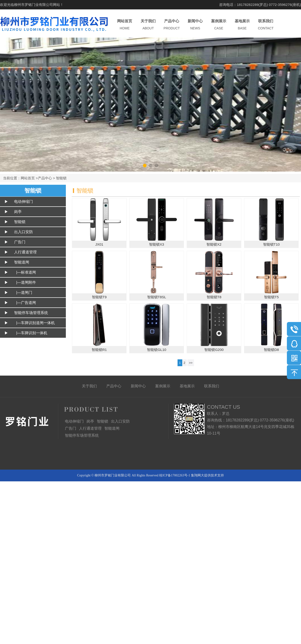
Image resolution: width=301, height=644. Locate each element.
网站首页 (125, 25)
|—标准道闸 (25, 272)
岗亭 (18, 212)
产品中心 (172, 25)
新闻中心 (195, 25)
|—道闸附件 (25, 282)
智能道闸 (22, 262)
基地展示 (242, 25)
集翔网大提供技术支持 (207, 475)
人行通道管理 (25, 252)
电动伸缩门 (24, 202)
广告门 (20, 242)
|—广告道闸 (25, 303)
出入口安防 (24, 232)
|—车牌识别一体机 (31, 333)
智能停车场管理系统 (31, 313)
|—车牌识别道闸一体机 (34, 323)
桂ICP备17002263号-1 (175, 475)
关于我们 (148, 25)
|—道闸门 (23, 293)
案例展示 (219, 25)
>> (191, 363)
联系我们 (266, 25)
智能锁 (61, 178)
